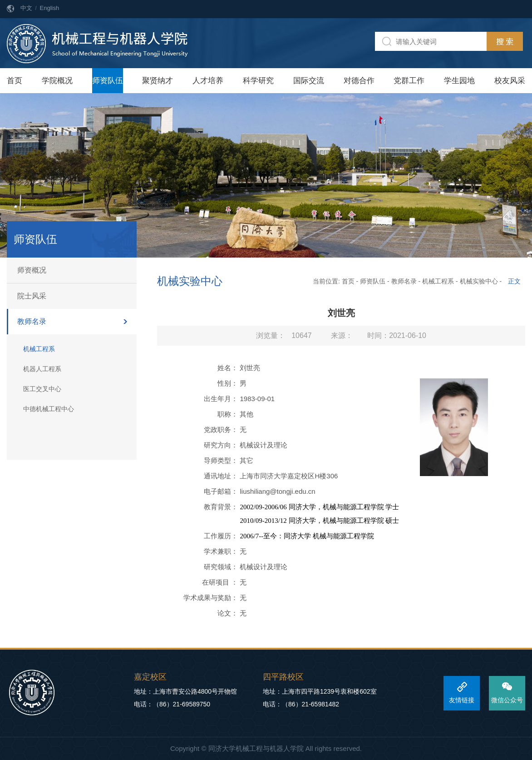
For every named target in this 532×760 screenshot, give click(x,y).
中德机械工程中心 (49, 409)
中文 (26, 8)
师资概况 (32, 270)
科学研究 (258, 81)
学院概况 (57, 81)
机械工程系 (39, 349)
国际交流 (309, 81)
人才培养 (208, 81)
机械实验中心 (479, 281)
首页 (15, 81)
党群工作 (409, 81)
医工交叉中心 (42, 389)
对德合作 (359, 81)
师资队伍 (108, 81)
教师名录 (32, 321)
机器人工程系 (42, 369)
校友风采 (510, 81)
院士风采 (32, 296)
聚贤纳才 (158, 81)
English (50, 8)
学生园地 (459, 81)
